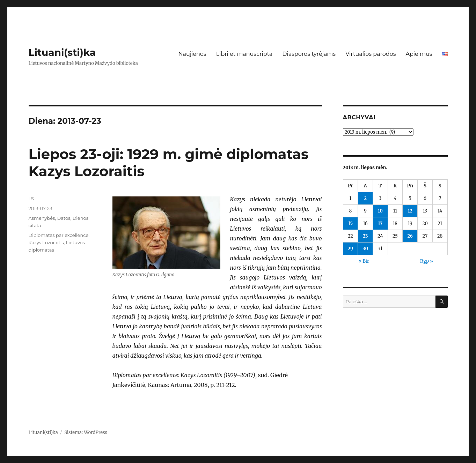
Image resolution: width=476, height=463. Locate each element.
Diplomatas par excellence (59, 235)
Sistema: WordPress (86, 432)
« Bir (364, 261)
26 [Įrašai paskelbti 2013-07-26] (410, 236)
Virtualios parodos (371, 54)
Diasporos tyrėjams (309, 54)
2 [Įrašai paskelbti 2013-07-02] (365, 198)
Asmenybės (42, 218)
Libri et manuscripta (244, 54)
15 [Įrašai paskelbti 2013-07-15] (350, 223)
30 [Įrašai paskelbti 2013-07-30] (365, 249)
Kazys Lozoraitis (46, 242)
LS (31, 199)
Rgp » (427, 261)
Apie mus (419, 54)
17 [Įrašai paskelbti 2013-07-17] (380, 223)
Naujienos (192, 54)
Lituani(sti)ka (62, 52)
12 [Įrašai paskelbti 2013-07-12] (410, 211)
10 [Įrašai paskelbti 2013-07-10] (380, 211)
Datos (64, 218)
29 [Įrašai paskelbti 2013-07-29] (350, 249)
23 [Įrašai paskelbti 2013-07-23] (365, 236)
